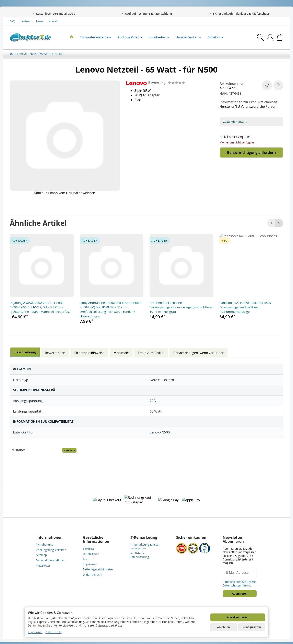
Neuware (69, 450)
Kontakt (54, 21)
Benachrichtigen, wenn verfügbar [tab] (198, 353)
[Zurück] (271, 223)
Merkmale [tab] (121, 353)
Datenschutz (53, 632)
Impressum (35, 632)
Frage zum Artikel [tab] (151, 353)
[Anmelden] (270, 37)
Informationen (50, 538)
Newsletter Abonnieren (233, 540)
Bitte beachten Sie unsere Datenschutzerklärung (239, 584)
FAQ (12, 21)
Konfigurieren (252, 627)
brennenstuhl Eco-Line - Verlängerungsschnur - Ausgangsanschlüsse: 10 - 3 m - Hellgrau (181, 307)
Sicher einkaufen (191, 538)
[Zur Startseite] (30, 37)
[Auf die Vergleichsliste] (278, 85)
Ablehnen (224, 627)
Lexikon (26, 21)
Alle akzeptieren (238, 617)
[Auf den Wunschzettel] (267, 85)
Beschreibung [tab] (25, 352)
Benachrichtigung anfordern (251, 152)
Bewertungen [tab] (55, 353)
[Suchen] (260, 37)
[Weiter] (279, 223)
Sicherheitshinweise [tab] (89, 353)
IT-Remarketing (143, 538)
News (40, 21)
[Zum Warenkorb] (280, 37)
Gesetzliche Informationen (96, 540)
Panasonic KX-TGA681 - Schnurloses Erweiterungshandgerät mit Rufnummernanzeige (245, 307)
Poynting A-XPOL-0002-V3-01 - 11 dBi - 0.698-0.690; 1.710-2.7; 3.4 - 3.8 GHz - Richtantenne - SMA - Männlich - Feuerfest (40, 307)
